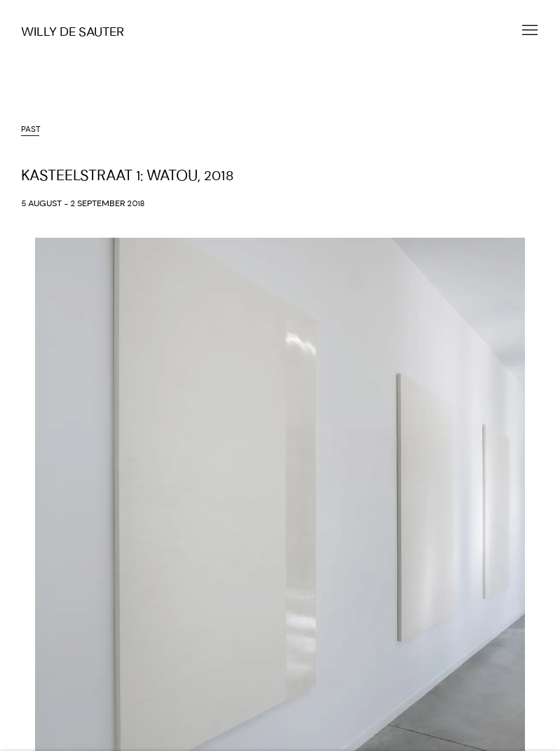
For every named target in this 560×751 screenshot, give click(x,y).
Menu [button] (528, 31)
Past (30, 130)
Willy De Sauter (73, 32)
